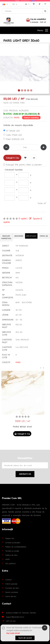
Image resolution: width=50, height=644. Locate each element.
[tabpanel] (25, 69)
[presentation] (41, 367)
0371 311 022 (11, 621)
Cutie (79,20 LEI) (13, 135)
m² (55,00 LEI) (11, 131)
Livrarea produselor (13, 542)
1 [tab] (19, 90)
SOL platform (10, 563)
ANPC (8, 559)
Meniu (40, 30)
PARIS (17, 117)
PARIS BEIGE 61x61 (25, 426)
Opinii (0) (44, 236)
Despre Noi (10, 538)
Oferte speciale (11, 584)
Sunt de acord (25, 638)
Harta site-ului (11, 596)
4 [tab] (28, 90)
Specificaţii (31, 236)
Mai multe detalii (13, 633)
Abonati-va (25, 474)
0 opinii (23, 218)
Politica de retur (11, 555)
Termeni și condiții (12, 551)
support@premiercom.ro (15, 617)
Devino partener (12, 592)
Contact (8, 580)
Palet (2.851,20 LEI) (14, 139)
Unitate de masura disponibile (18, 125)
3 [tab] (25, 90)
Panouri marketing (31, 117)
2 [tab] (22, 90)
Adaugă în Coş (12, 158)
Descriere (19, 236)
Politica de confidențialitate (16, 547)
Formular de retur (12, 588)
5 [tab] (31, 90)
